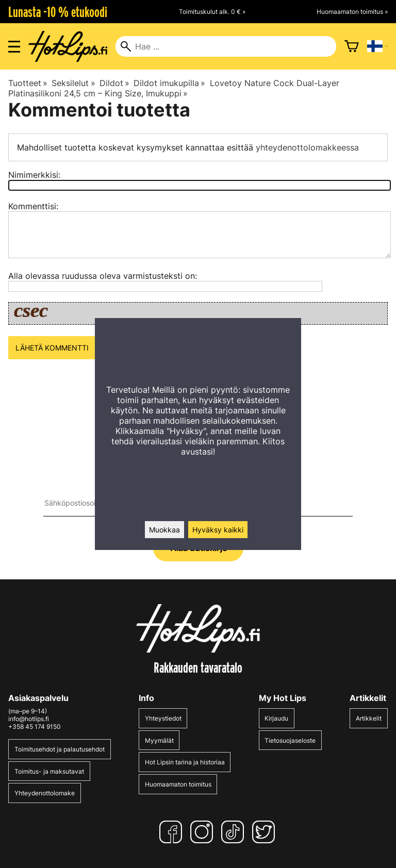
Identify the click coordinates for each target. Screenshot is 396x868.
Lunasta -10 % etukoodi (58, 12)
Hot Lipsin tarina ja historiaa (185, 762)
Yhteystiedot (163, 718)
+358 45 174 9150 (35, 727)
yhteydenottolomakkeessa (307, 147)
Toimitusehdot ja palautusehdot (60, 749)
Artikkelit (369, 718)
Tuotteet (28, 83)
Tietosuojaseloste (290, 740)
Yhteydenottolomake (45, 793)
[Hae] (226, 46)
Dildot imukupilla (169, 83)
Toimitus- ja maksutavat (49, 771)
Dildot (114, 83)
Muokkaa (164, 530)
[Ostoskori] (352, 46)
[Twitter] (266, 832)
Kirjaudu (276, 718)
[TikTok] (235, 832)
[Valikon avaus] (14, 47)
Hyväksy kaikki (218, 530)
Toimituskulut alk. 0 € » (212, 12)
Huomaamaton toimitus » (352, 12)
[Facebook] (173, 832)
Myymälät (159, 740)
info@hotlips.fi (29, 719)
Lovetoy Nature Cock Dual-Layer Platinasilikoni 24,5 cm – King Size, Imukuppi (174, 88)
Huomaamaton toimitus (178, 784)
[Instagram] (204, 832)
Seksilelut (73, 83)
